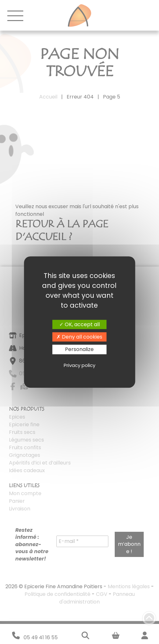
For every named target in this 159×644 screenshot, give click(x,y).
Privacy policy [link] (79, 365)
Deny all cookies (79, 337)
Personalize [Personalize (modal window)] (79, 350)
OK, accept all (79, 324)
